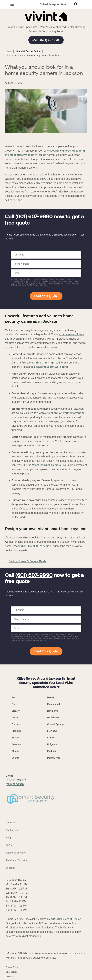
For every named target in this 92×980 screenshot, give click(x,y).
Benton (51, 697)
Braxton (16, 711)
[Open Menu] (12, 4)
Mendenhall (54, 704)
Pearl (14, 697)
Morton (15, 717)
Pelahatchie (54, 758)
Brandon (16, 744)
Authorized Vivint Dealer (66, 919)
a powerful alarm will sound (51, 367)
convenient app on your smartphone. (62, 413)
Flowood (52, 731)
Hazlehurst (53, 717)
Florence (16, 724)
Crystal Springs (56, 724)
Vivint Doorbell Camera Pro (49, 465)
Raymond (52, 711)
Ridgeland (53, 744)
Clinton (15, 751)
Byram (15, 738)
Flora (14, 704)
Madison (52, 751)
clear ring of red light (42, 363)
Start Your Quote (46, 296)
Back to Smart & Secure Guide (26, 561)
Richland (16, 731)
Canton (51, 738)
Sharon (15, 758)
